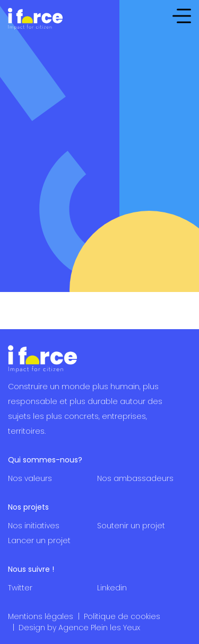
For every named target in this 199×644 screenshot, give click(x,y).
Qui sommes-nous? (45, 460)
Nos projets (28, 507)
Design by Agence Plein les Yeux (79, 628)
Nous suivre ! (31, 569)
